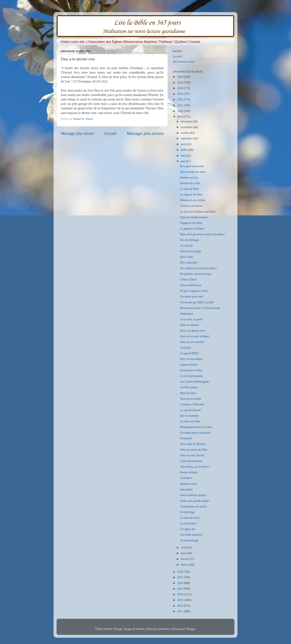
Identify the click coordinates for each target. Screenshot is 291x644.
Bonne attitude (189, 472)
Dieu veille (187, 257)
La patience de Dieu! (192, 229)
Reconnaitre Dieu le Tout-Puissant (200, 308)
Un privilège (187, 512)
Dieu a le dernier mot (192, 331)
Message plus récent (77, 133)
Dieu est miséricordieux (194, 217)
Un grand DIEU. (190, 353)
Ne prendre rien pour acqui (196, 274)
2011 (180, 611)
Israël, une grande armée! (195, 501)
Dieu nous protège (191, 251)
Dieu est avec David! (192, 455)
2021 (180, 105)
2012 (180, 606)
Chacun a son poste (191, 206)
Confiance (186, 478)
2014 (180, 594)
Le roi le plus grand (191, 376)
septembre (187, 138)
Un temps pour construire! (195, 433)
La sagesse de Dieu (191, 194)
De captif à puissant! (192, 166)
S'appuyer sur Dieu (191, 223)
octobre (186, 133)
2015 (180, 589)
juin (183, 156)
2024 (180, 88)
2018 (180, 572)
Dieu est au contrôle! (192, 342)
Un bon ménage (189, 540)
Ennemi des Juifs (190, 183)
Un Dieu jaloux (189, 387)
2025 (180, 82)
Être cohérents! (189, 262)
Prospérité (186, 438)
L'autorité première (191, 461)
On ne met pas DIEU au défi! (197, 302)
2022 (180, 99)
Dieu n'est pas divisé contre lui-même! (202, 234)
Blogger (191, 629)
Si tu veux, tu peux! (191, 319)
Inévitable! (186, 489)
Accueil (110, 133)
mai (183, 161)
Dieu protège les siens (193, 172)
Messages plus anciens (145, 133)
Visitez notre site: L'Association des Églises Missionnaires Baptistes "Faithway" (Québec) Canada (130, 42)
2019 (180, 117)
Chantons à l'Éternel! (192, 404)
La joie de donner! (191, 410)
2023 (180, 94)
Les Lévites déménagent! (195, 382)
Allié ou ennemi (189, 325)
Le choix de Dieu (190, 421)
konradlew (164, 629)
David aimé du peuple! (193, 495)
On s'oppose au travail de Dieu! (198, 268)
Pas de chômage (189, 240)
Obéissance (187, 314)
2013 (180, 600)
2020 (180, 111)
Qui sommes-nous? (184, 61)
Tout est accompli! (191, 399)
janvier (185, 565)
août (184, 144)
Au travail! (186, 246)
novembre (187, 127)
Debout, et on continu (193, 200)
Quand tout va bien (191, 370)
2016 (180, 583)
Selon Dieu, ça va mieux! (195, 467)
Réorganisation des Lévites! (196, 427)
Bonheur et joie (189, 177)
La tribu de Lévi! (190, 518)
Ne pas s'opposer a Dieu (194, 291)
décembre (187, 121)
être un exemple (189, 416)
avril (184, 547)
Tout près (186, 348)
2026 (180, 77)
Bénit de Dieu (188, 393)
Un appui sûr (188, 529)
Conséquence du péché (193, 506)
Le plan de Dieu (189, 189)
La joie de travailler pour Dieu (198, 212)
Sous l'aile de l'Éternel (193, 444)
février (185, 559)
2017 (180, 577)
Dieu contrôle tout (191, 285)
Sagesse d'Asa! (189, 365)
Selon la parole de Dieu (194, 450)
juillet (185, 150)
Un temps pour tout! (192, 296)
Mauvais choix (189, 484)
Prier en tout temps (191, 359)
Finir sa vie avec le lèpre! (195, 336)
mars (184, 553)
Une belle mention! (191, 535)
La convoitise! (188, 523)
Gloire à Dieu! (188, 279)
